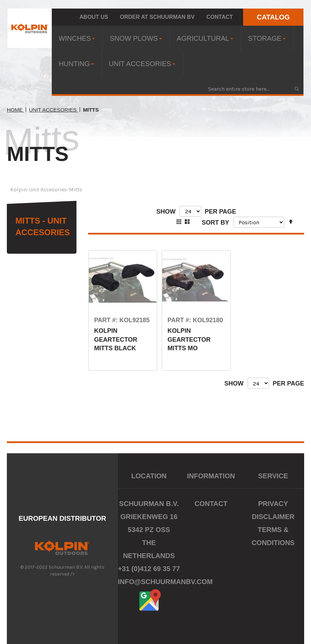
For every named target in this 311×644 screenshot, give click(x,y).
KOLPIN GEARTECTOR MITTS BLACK (116, 339)
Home (15, 110)
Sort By (215, 222)
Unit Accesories (53, 110)
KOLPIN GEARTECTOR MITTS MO (189, 339)
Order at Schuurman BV (157, 17)
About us (94, 17)
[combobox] (253, 89)
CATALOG (273, 17)
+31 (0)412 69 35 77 (149, 569)
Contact (220, 17)
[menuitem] (77, 38)
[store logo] (30, 28)
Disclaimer (273, 517)
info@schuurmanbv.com (165, 582)
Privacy (273, 504)
